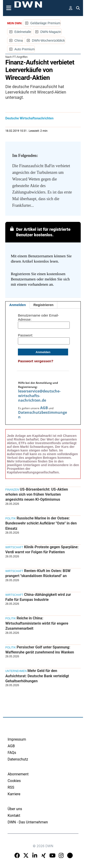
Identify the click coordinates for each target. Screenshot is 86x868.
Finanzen (12, 490)
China (19, 40)
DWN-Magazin (51, 32)
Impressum (17, 739)
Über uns (15, 809)
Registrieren (44, 305)
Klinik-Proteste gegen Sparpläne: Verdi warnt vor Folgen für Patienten (42, 550)
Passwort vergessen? (36, 361)
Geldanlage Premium (45, 23)
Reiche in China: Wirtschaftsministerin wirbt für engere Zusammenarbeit (37, 623)
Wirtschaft (14, 547)
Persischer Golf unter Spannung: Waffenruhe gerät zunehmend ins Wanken (40, 650)
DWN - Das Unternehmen (28, 822)
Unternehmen (16, 671)
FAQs (12, 753)
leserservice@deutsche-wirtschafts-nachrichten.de (39, 396)
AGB (44, 408)
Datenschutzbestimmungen (43, 415)
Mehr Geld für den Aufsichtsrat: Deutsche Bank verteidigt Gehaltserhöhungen (37, 676)
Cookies (14, 781)
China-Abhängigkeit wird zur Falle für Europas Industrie (38, 597)
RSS (11, 787)
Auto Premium (25, 49)
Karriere (14, 794)
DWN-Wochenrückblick (48, 40)
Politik (11, 519)
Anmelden (18, 305)
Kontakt (14, 816)
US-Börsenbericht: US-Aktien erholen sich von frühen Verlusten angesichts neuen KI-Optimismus (37, 494)
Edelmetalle (23, 32)
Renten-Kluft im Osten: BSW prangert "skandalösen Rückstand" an (38, 573)
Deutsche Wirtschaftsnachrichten (29, 118)
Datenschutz (18, 759)
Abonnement (18, 774)
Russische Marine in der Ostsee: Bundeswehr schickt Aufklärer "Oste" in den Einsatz (41, 523)
